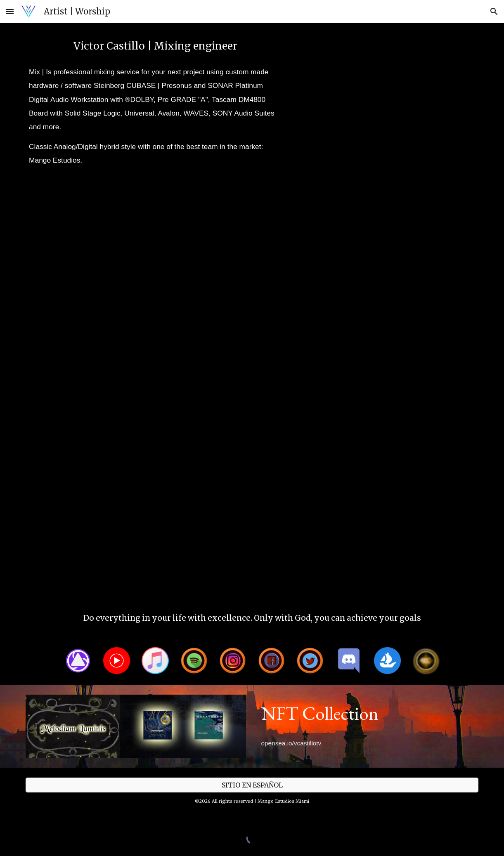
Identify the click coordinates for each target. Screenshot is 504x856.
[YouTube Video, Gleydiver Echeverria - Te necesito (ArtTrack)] (78, 391)
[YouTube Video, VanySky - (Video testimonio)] (194, 229)
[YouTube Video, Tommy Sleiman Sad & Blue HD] (194, 391)
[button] (10, 11)
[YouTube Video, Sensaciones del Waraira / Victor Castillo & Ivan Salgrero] (426, 473)
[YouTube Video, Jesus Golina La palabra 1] (310, 473)
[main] (155, 46)
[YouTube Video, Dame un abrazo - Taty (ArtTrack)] (194, 310)
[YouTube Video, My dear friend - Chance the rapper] (426, 310)
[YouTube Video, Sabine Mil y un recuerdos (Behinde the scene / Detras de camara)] (310, 310)
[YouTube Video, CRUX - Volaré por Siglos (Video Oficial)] (310, 229)
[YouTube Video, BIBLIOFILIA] (426, 391)
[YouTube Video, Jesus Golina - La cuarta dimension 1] (78, 473)
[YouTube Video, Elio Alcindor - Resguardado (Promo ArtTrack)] (78, 554)
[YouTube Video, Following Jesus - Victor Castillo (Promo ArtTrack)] (78, 310)
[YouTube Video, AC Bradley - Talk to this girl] (78, 229)
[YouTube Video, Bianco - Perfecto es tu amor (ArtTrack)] (194, 473)
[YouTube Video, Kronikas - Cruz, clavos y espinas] (310, 391)
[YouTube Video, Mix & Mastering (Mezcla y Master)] (387, 95)
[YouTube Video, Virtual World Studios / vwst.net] (426, 229)
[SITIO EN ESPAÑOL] (252, 785)
